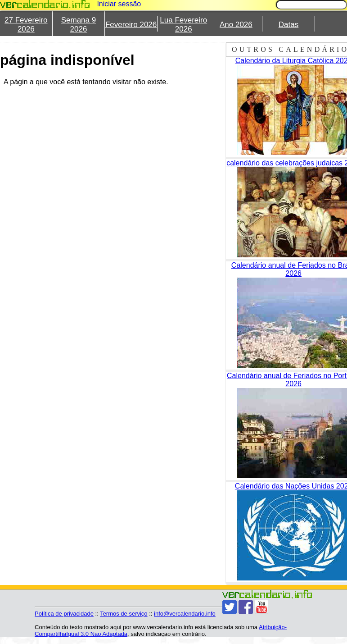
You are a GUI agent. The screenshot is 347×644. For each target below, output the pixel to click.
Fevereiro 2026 (131, 25)
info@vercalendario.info (185, 614)
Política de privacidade (64, 614)
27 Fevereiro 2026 (26, 25)
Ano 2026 (236, 25)
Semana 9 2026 (79, 25)
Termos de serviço (124, 614)
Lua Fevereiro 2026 (183, 25)
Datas (288, 25)
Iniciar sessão (119, 4)
